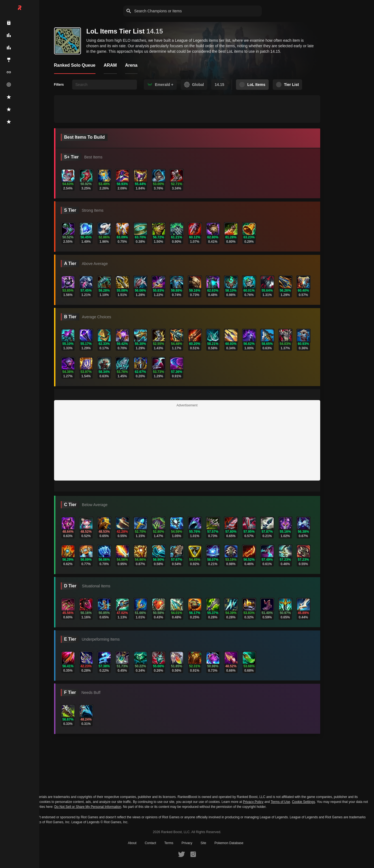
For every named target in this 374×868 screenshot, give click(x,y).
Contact (150, 843)
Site (203, 843)
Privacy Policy (253, 802)
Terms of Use (281, 802)
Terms (169, 843)
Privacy (187, 843)
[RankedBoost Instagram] (193, 854)
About (132, 843)
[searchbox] (105, 85)
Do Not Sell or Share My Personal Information (88, 807)
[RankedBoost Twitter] (181, 854)
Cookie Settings (303, 802)
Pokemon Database (229, 843)
